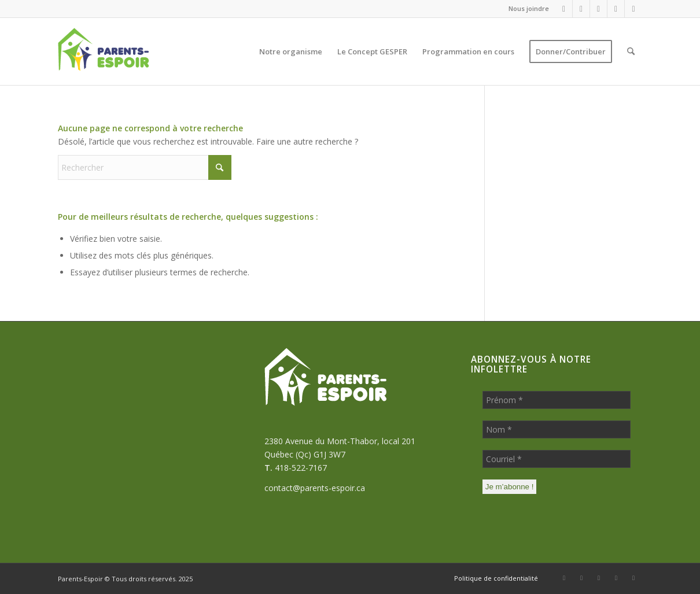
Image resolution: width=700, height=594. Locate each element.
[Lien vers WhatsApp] (581, 9)
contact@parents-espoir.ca (315, 488)
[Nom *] (557, 429)
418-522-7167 (301, 468)
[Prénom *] (557, 400)
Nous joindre (529, 8)
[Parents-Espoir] (129, 51)
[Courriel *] (557, 459)
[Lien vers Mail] (598, 9)
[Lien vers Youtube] (633, 9)
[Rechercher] (631, 51)
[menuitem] (526, 9)
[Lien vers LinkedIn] (616, 9)
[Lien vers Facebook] (564, 9)
